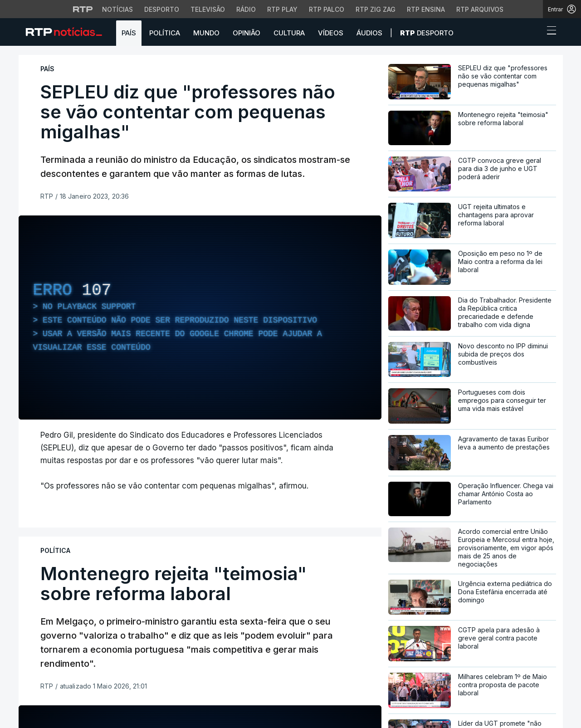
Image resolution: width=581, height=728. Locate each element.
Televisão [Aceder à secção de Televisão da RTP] (208, 9)
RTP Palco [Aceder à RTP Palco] (327, 9)
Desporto (427, 33)
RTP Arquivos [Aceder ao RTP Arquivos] (480, 9)
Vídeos (331, 33)
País (129, 33)
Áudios (369, 33)
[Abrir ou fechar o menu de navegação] (549, 32)
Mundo (206, 33)
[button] (535, 33)
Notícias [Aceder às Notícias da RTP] (117, 9)
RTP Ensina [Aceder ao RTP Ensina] (426, 9)
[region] (200, 318)
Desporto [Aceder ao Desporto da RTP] (162, 9)
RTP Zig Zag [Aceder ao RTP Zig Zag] (376, 9)
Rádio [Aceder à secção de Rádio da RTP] (246, 9)
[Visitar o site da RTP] (83, 9)
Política (165, 33)
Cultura (289, 33)
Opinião (247, 33)
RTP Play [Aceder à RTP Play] (282, 9)
